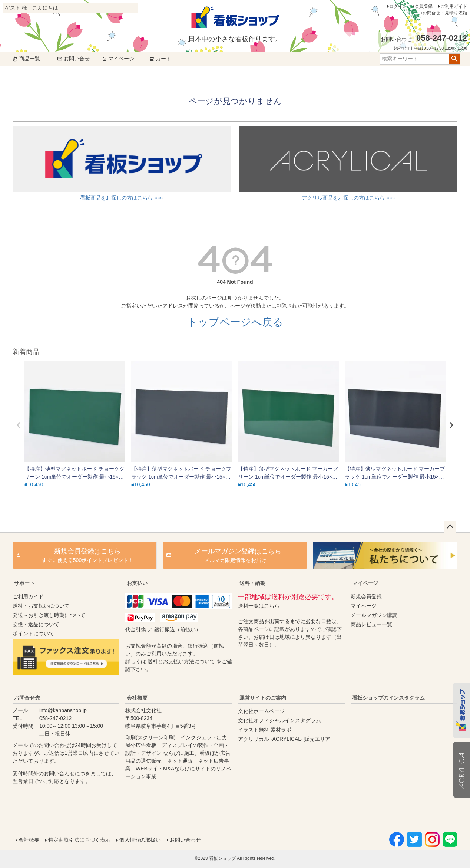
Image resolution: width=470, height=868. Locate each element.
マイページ (118, 59)
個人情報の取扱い (140, 840)
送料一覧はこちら (259, 606)
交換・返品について (36, 624)
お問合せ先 (27, 698)
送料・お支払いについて (41, 606)
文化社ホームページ (261, 711)
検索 (454, 59)
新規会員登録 (366, 596)
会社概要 (137, 698)
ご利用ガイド (454, 6)
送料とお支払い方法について (181, 661)
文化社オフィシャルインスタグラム (279, 720)
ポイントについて (33, 634)
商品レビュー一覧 (371, 624)
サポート (24, 583)
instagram (403, 761)
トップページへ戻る (235, 322)
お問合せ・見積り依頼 (445, 13)
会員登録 (424, 6)
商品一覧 (26, 59)
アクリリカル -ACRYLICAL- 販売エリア (284, 739)
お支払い (137, 583)
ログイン (398, 6)
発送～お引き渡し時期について (49, 615)
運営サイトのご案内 (263, 698)
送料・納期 (252, 583)
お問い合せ (73, 59)
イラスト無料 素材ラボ (265, 730)
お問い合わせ (185, 840)
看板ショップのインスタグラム (388, 698)
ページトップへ (450, 527)
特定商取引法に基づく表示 (79, 840)
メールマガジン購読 (374, 615)
